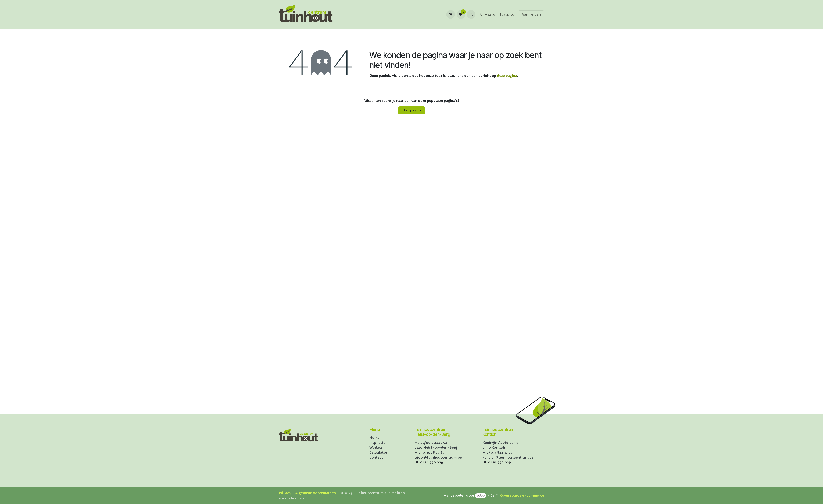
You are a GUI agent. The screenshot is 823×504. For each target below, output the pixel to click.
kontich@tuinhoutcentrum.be (508, 457)
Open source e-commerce (522, 495)
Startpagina (412, 110)
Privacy (285, 493)
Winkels (376, 447)
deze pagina (507, 76)
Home (374, 438)
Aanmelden (531, 14)
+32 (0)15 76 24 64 (430, 452)
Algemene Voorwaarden (316, 493)
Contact (376, 457)
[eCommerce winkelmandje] (451, 14)
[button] (471, 14)
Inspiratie (377, 443)
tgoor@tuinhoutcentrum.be (438, 457)
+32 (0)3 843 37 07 (497, 14)
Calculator (378, 452)
